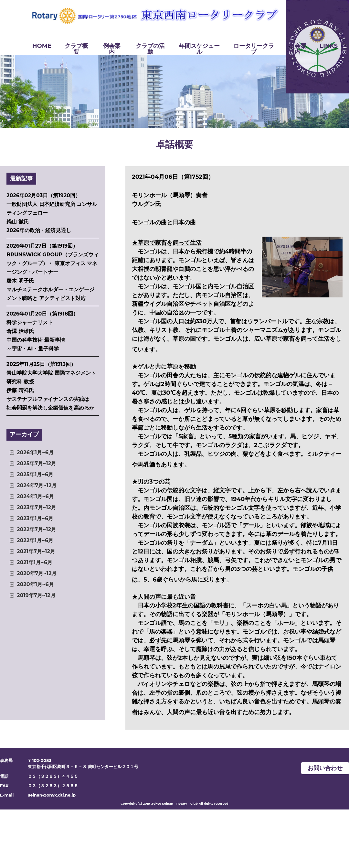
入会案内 (298, 49)
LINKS (329, 46)
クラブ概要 (76, 49)
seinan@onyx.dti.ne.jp (52, 795)
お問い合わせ (325, 768)
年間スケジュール (199, 49)
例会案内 (112, 49)
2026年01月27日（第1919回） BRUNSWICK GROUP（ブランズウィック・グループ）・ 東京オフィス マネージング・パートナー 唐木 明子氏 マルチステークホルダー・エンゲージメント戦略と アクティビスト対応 (53, 272)
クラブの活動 (150, 49)
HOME (42, 46)
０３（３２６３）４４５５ (53, 776)
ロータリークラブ (254, 49)
